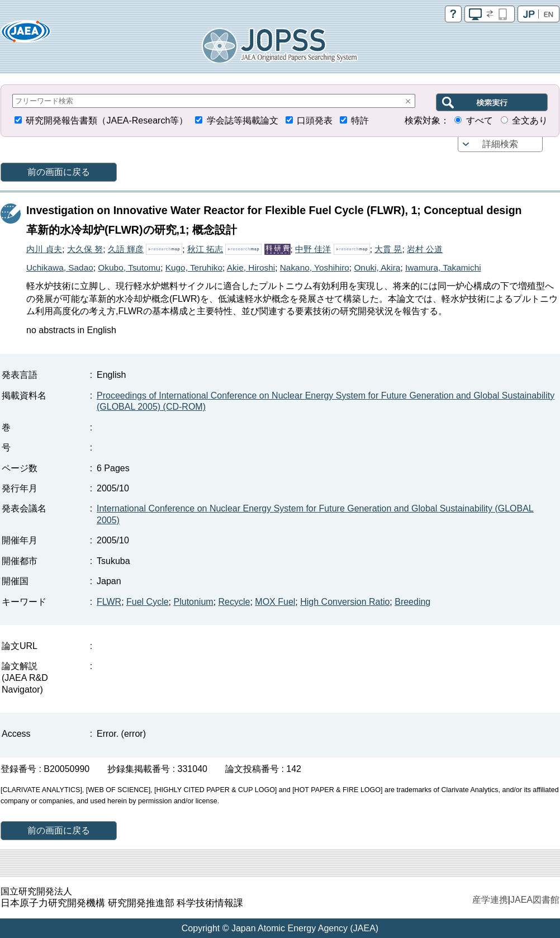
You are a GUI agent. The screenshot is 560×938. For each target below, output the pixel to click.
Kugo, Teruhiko (194, 267)
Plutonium (194, 602)
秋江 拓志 (205, 249)
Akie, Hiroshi (251, 267)
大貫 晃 (388, 249)
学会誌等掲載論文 (243, 120)
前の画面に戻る (59, 172)
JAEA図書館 (535, 900)
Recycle (234, 602)
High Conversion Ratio (345, 602)
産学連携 (490, 900)
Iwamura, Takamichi (443, 267)
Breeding (412, 602)
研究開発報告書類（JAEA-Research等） (107, 120)
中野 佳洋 (313, 249)
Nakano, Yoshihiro (315, 267)
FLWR (109, 602)
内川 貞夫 (44, 249)
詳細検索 (500, 144)
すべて (480, 120)
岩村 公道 (425, 249)
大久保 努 (85, 249)
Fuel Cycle (148, 602)
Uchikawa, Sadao (60, 267)
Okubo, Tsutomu (129, 267)
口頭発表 (315, 120)
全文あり (530, 120)
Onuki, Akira (377, 267)
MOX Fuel (275, 602)
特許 (360, 120)
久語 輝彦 (126, 249)
